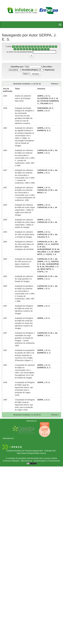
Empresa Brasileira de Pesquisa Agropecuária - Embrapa (29, 451)
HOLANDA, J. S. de (45, 252)
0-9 (14, 47)
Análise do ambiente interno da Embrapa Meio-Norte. (23, 98)
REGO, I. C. (42, 193)
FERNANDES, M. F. (45, 108)
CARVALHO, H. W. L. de (47, 150)
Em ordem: (48, 67)
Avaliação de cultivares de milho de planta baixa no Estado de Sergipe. (24, 234)
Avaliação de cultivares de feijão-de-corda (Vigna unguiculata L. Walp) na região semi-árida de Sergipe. (25, 210)
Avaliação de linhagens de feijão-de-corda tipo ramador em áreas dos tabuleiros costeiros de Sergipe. (24, 323)
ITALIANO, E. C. (47, 103)
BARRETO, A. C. (44, 130)
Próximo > (55, 84)
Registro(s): (50, 70)
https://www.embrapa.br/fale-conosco (31, 453)
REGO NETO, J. (47, 269)
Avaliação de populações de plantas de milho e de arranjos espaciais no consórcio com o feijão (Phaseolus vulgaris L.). (25, 355)
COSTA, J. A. (51, 254)
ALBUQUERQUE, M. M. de (48, 249)
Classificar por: (17, 67)
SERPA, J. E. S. (44, 96)
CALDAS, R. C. (43, 237)
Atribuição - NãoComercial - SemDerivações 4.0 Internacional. (36, 461)
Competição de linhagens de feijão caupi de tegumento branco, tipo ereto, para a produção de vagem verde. (25, 405)
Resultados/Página (30, 70)
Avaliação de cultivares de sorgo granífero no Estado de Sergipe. (24, 279)
